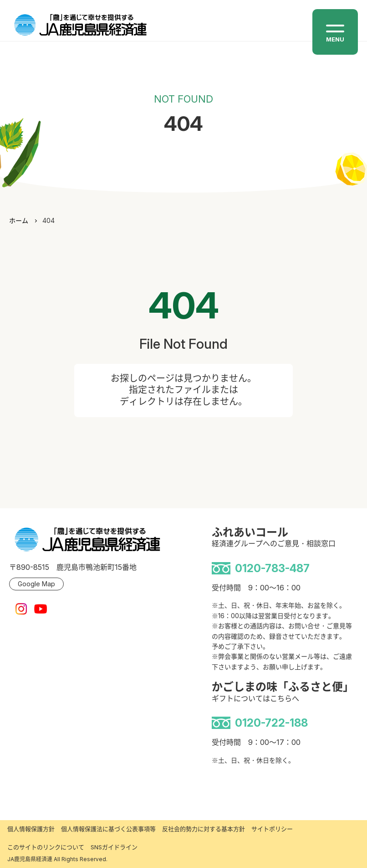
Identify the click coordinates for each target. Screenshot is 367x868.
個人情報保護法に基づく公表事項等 (108, 829)
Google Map (36, 584)
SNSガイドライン (114, 847)
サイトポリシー (272, 829)
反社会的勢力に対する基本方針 (204, 829)
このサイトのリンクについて (46, 847)
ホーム (19, 220)
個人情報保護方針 (31, 829)
